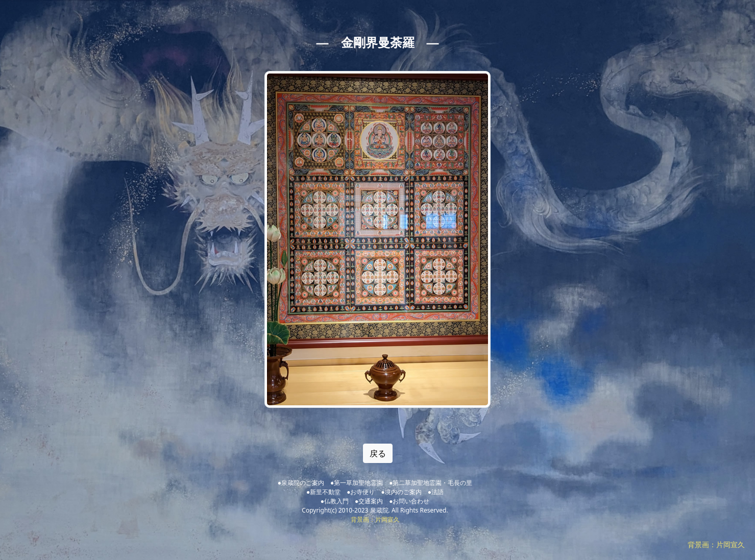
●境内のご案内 (401, 492)
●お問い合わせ (409, 501)
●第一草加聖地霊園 (357, 483)
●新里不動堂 (323, 492)
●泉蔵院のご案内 (301, 483)
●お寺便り (361, 492)
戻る (378, 453)
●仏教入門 (335, 501)
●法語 (436, 492)
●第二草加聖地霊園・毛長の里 (431, 483)
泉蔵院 (379, 510)
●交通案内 (369, 501)
